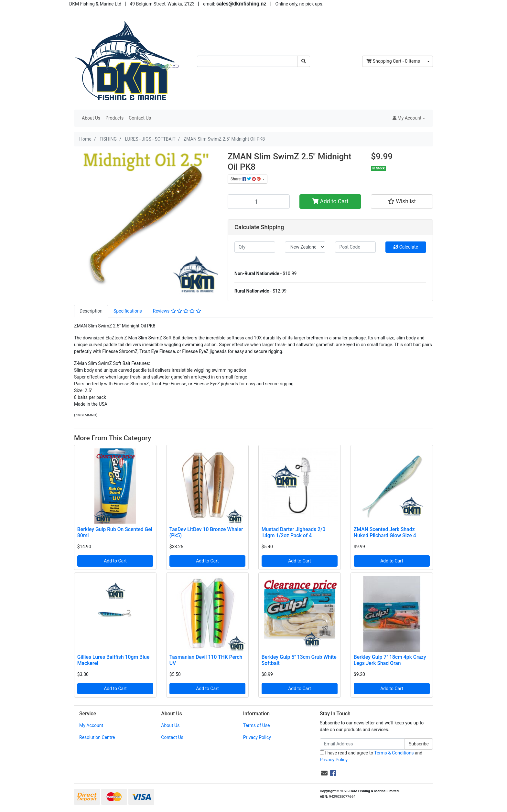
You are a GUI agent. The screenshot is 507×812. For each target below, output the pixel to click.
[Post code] (355, 247)
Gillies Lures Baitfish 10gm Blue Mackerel (113, 660)
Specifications (128, 311)
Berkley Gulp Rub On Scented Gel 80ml (115, 532)
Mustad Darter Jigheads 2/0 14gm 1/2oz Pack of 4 (293, 532)
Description (91, 311)
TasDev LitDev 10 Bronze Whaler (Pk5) (206, 532)
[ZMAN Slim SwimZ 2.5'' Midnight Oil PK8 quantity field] (259, 201)
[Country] (305, 247)
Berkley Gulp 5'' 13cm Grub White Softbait (299, 660)
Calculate (406, 247)
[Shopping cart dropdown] (428, 61)
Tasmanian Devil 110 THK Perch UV (206, 660)
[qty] (255, 247)
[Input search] (247, 61)
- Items (393, 61)
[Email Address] (362, 744)
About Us (91, 118)
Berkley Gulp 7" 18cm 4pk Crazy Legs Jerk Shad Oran (390, 660)
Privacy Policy (257, 737)
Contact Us (140, 118)
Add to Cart (330, 201)
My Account (91, 725)
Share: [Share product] (246, 179)
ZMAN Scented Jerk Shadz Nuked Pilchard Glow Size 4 (385, 532)
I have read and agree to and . (371, 756)
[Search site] (304, 61)
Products (114, 118)
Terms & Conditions (394, 753)
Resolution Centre (97, 737)
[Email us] (324, 773)
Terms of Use (257, 725)
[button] (409, 118)
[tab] (91, 311)
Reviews (177, 311)
